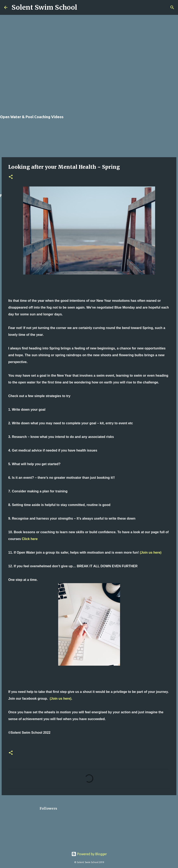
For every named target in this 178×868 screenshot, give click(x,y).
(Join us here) (151, 553)
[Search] (83, 7)
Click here (30, 539)
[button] (11, 177)
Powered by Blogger (89, 854)
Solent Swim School (44, 7)
